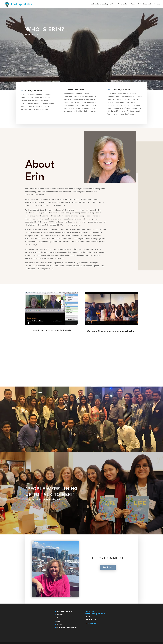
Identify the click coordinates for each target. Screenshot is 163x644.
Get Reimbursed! (144, 4)
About (133, 4)
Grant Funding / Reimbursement (67, 628)
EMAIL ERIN (108, 581)
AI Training (60, 615)
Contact (157, 4)
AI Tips (113, 4)
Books (58, 621)
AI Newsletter (123, 4)
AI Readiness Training (100, 4)
